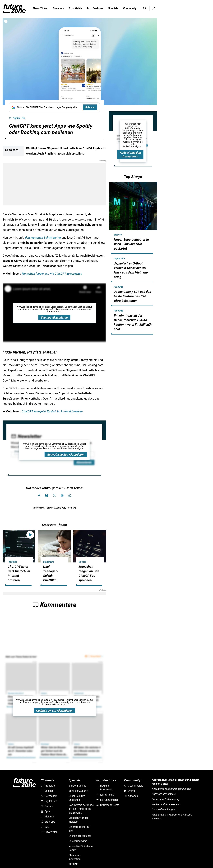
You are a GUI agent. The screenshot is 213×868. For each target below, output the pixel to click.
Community (130, 9)
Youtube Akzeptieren (54, 318)
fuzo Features (95, 9)
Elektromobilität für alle (79, 829)
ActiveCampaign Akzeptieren (66, 455)
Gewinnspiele (134, 786)
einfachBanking (77, 786)
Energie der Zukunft (80, 836)
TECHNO (74, 864)
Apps (46, 811)
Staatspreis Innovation (75, 857)
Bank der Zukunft (78, 791)
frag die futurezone (104, 788)
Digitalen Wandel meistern (78, 820)
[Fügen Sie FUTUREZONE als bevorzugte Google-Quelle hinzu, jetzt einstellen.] (54, 107)
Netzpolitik (49, 796)
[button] (145, 8)
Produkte (118, 287)
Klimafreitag (105, 795)
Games (47, 806)
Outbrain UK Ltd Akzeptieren (54, 711)
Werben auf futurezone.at (166, 804)
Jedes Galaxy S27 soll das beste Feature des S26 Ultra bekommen (132, 296)
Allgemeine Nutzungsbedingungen (171, 789)
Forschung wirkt (78, 841)
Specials (113, 9)
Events (130, 791)
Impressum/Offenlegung (166, 799)
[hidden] (133, 253)
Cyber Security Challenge (77, 798)
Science (118, 235)
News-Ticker (40, 8)
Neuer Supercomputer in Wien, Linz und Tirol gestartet (131, 244)
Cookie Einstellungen (164, 809)
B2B (45, 827)
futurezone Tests (108, 805)
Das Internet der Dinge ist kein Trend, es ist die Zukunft (81, 809)
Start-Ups (48, 822)
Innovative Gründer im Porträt (81, 848)
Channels (58, 9)
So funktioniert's (107, 800)
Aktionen (131, 796)
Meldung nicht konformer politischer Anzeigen (172, 817)
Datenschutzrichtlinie (164, 794)
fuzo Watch (75, 9)
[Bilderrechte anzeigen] (6, 21)
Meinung (48, 817)
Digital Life (17, 118)
